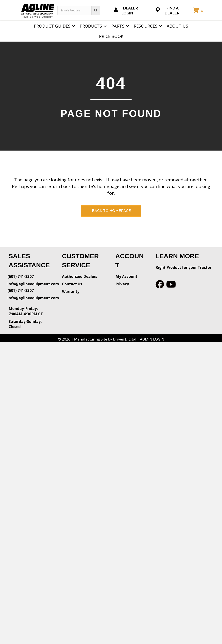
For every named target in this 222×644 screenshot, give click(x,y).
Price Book (111, 36)
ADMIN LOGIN (152, 339)
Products (91, 26)
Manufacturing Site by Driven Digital (105, 339)
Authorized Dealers (80, 276)
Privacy (122, 284)
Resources (146, 26)
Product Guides (52, 26)
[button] (73, 26)
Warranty (71, 292)
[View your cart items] (199, 11)
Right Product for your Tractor (183, 267)
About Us (177, 26)
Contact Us (72, 284)
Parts (118, 26)
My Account (126, 276)
